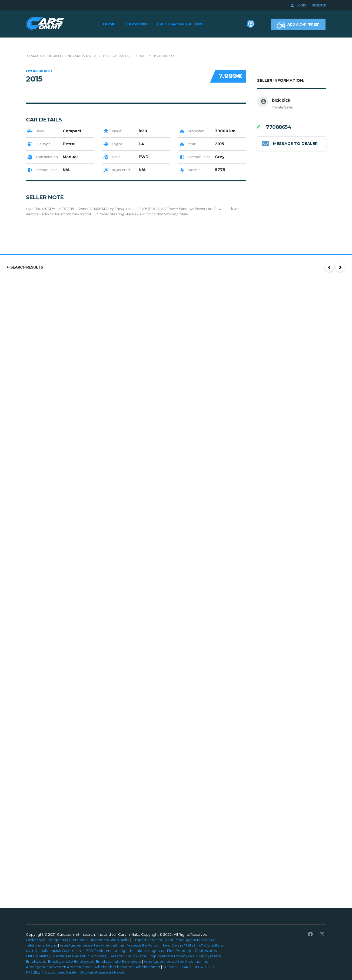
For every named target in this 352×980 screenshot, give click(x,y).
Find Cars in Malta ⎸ (181, 945)
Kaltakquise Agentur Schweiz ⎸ (81, 956)
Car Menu (136, 24)
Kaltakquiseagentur (148, 951)
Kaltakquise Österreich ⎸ (63, 951)
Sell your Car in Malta (128, 956)
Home (109, 24)
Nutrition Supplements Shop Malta (99, 940)
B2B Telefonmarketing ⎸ (108, 951)
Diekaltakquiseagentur (46, 940)
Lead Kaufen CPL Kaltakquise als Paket (91, 972)
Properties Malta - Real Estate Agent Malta (170, 940)
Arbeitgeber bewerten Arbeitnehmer (177, 961)
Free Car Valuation (180, 24)
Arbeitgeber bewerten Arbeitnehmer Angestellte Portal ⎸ (111, 945)
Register (319, 5)
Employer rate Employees (171, 956)
